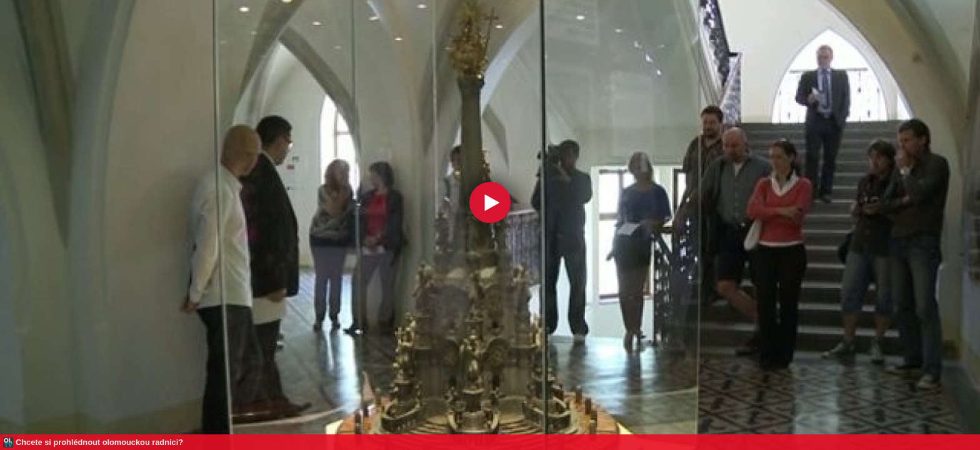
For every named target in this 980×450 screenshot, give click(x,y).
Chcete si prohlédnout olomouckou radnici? (99, 442)
